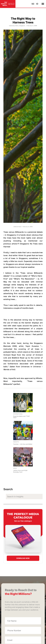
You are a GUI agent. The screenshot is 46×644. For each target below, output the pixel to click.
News (17, 26)
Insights (16, 442)
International (18, 414)
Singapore (22, 26)
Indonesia (12, 26)
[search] (24, 497)
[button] (43, 4)
